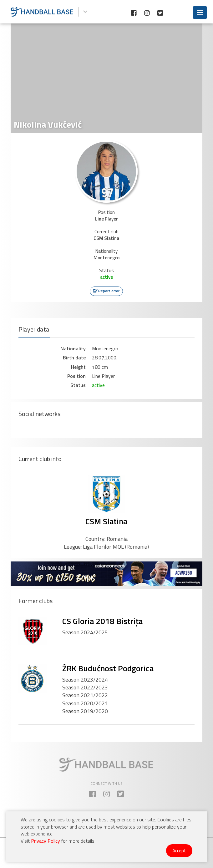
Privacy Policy (46, 841)
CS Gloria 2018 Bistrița (102, 621)
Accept (179, 851)
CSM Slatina (106, 521)
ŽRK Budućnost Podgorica (108, 668)
